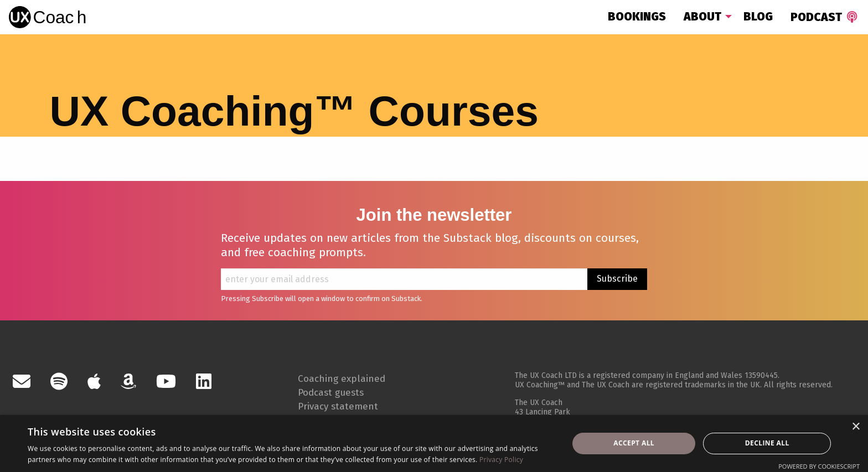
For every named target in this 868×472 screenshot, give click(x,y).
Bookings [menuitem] (637, 17)
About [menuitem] (702, 17)
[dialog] (434, 444)
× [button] (856, 427)
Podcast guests (338, 392)
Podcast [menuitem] (825, 17)
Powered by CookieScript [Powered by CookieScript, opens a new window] (819, 466)
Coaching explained (349, 378)
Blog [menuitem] (758, 17)
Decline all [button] (767, 443)
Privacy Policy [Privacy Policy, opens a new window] (501, 460)
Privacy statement (346, 406)
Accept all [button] (634, 443)
